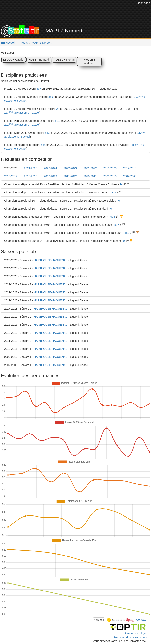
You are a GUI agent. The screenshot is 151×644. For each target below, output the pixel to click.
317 (114, 193)
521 (57, 121)
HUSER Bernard (39, 60)
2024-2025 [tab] (31, 168)
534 (43, 145)
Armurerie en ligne (136, 633)
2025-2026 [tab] (11, 168)
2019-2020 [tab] (110, 168)
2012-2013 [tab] (50, 176)
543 (47, 133)
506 (113, 217)
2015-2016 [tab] (31, 176)
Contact (141, 620)
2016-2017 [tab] (11, 176)
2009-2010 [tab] (110, 176)
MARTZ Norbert (42, 43)
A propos (99, 620)
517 (117, 225)
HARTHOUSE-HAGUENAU (51, 260)
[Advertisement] (78, 15)
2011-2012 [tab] (70, 176)
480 (127, 233)
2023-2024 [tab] (50, 168)
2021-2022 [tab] (90, 168)
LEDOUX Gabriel (14, 60)
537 (39, 89)
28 (58, 109)
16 (121, 184)
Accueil (11, 43)
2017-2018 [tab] (130, 168)
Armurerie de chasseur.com (130, 637)
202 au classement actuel (22, 125)
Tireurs (23, 43)
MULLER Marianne (89, 62)
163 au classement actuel (22, 113)
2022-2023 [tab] (70, 168)
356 (51, 97)
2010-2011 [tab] (90, 176)
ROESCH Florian (64, 60)
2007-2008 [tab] (130, 176)
